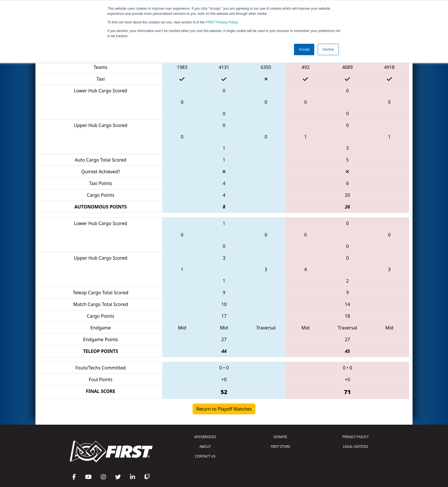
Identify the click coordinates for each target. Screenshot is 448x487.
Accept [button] (304, 49)
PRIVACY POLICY (355, 437)
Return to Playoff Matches (224, 409)
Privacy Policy (222, 22)
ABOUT (205, 447)
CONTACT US (205, 456)
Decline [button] (328, 49)
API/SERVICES (205, 437)
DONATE (280, 437)
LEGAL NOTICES (356, 447)
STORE (280, 447)
